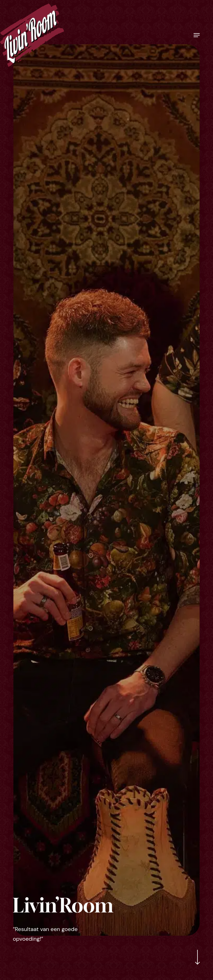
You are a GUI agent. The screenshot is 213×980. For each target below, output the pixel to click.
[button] (197, 35)
